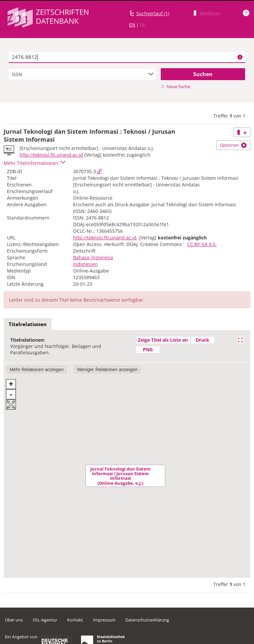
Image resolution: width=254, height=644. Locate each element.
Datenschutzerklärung (147, 620)
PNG (148, 349)
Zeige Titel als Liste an (163, 340)
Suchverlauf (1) (153, 13)
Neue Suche (175, 86)
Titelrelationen (28, 324)
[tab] (28, 324)
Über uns (14, 620)
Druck (203, 340)
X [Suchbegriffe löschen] (240, 57)
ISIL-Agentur (45, 620)
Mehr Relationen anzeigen (37, 370)
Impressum (104, 620)
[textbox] (127, 57)
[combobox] (83, 74)
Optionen (233, 145)
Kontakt (75, 620)
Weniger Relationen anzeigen (107, 370)
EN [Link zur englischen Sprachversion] (132, 25)
